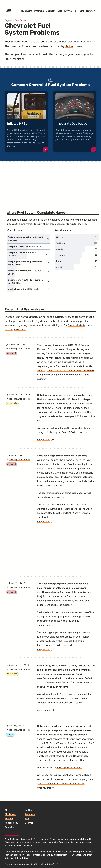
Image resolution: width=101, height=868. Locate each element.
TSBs (81, 11)
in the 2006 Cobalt (25, 272)
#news (10, 735)
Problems (26, 11)
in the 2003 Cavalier (22, 254)
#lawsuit (12, 404)
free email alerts (76, 325)
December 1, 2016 (19, 665)
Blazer (59, 261)
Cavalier (60, 249)
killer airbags (79, 752)
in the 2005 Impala (23, 289)
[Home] (9, 11)
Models (39, 11)
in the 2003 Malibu (26, 246)
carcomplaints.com (19, 349)
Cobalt (59, 267)
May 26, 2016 (16, 726)
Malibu (69, 46)
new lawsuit (46, 694)
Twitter (28, 810)
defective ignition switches (52, 752)
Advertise (10, 827)
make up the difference (69, 768)
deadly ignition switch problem (63, 412)
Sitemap (29, 823)
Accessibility (11, 823)
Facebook (30, 814)
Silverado (61, 255)
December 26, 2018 (19, 395)
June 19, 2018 (17, 583)
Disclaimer (10, 814)
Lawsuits (70, 11)
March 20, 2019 (17, 345)
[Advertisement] (50, 182)
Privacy (9, 819)
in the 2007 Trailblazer (25, 239)
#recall (12, 353)
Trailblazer (61, 243)
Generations (54, 11)
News (89, 11)
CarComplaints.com (15, 330)
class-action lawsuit (50, 428)
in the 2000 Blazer (25, 263)
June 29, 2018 (17, 455)
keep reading (51, 440)
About (8, 810)
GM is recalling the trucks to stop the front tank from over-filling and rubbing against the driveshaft (66, 371)
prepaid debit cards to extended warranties (61, 783)
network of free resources (37, 839)
